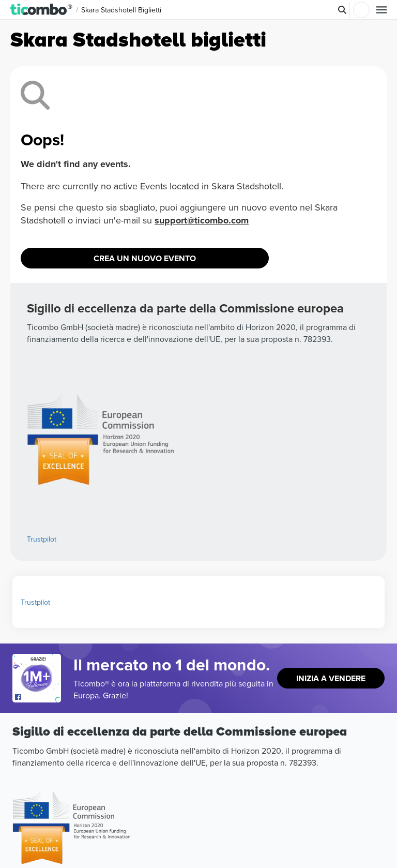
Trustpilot (42, 539)
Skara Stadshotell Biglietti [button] (121, 10)
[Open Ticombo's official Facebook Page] (38, 697)
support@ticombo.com (202, 220)
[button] (42, 10)
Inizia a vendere (331, 678)
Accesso (361, 10)
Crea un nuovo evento (145, 258)
